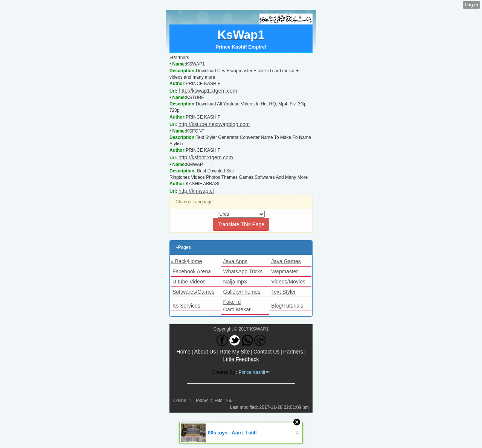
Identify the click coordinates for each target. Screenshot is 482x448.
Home (195, 261)
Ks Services (186, 306)
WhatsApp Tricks (243, 271)
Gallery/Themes (242, 292)
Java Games (286, 261)
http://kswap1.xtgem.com (207, 91)
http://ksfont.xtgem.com (206, 157)
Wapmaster (284, 271)
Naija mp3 (235, 282)
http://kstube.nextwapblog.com (214, 124)
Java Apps (236, 261)
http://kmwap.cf (196, 191)
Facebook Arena (192, 271)
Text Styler (283, 292)
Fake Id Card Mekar (237, 306)
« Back (179, 261)
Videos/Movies (288, 282)
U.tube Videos (189, 282)
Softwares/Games (193, 292)
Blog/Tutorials (287, 306)
